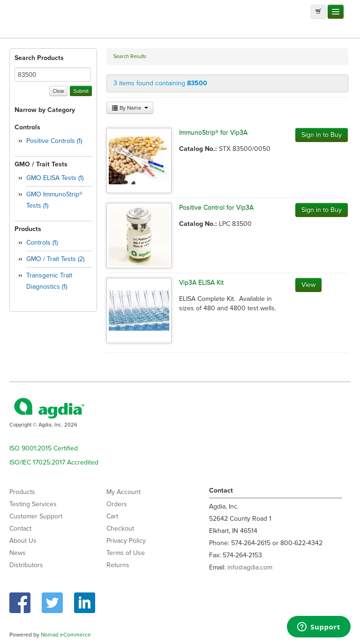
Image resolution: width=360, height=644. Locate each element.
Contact (20, 528)
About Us (23, 541)
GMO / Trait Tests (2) (55, 259)
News (18, 553)
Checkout (120, 528)
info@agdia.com (250, 567)
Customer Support (36, 516)
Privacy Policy (126, 541)
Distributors (26, 565)
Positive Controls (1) (54, 141)
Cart (112, 516)
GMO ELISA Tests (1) (55, 178)
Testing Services (33, 504)
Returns (118, 565)
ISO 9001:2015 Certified (44, 448)
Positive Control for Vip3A (216, 207)
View (308, 285)
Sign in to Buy (322, 135)
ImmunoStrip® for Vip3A (213, 132)
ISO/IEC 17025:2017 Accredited (54, 462)
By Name (130, 108)
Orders (117, 504)
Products (22, 492)
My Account (124, 492)
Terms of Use (126, 553)
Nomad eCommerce (66, 635)
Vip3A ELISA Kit (201, 282)
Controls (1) (42, 243)
